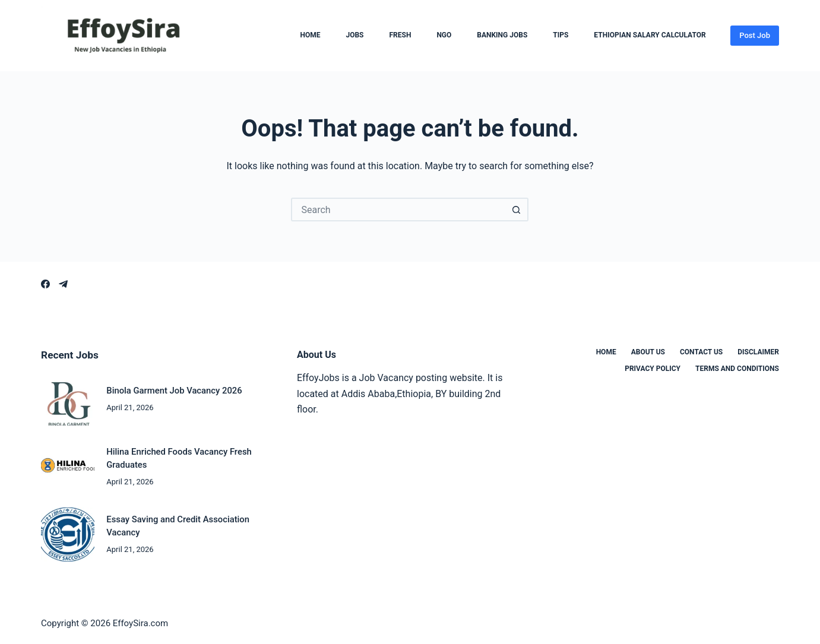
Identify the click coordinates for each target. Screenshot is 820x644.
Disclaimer (758, 352)
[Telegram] (63, 284)
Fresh (400, 36)
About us (648, 352)
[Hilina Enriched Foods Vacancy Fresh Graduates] (68, 467)
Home (310, 36)
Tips (561, 36)
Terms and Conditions (737, 369)
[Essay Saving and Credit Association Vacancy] (68, 534)
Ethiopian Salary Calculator (650, 36)
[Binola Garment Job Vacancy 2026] (68, 399)
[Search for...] (398, 210)
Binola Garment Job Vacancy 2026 (174, 391)
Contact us (701, 352)
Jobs (354, 36)
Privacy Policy (653, 369)
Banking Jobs (502, 36)
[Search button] (517, 210)
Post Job (755, 35)
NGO (444, 36)
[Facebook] (45, 284)
